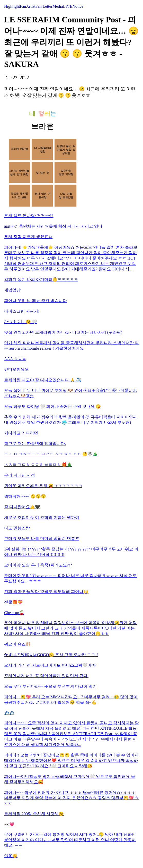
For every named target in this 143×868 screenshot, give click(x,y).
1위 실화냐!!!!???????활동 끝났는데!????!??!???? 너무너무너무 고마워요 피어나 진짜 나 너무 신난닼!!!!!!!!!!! (71, 552)
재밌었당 (12, 290)
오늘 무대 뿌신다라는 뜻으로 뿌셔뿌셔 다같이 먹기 (50, 686)
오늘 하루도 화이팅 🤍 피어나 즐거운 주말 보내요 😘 (52, 406)
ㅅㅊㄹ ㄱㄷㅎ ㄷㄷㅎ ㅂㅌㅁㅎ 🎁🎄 (38, 465)
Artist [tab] (31, 6)
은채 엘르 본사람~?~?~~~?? (29, 216)
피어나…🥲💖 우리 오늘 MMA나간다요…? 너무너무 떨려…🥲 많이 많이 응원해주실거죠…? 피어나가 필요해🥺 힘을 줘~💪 (71, 700)
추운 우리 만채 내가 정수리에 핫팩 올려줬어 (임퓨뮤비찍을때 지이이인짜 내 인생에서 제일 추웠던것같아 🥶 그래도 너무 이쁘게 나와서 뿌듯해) (71, 420)
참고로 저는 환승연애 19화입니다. (35, 444)
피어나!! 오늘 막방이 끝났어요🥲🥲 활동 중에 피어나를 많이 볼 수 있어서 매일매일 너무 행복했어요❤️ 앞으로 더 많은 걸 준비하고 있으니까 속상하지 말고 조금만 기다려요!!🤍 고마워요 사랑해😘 (71, 760)
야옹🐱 (11, 856)
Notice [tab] (78, 6)
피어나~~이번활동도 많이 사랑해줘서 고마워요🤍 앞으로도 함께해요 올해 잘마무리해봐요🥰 (70, 779)
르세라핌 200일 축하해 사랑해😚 (34, 814)
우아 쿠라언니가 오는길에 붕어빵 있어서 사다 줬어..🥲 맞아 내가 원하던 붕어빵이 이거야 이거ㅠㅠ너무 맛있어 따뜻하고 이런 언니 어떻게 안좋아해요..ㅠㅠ (70, 840)
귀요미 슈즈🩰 (17, 644)
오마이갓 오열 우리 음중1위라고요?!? (38, 565)
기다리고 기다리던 (21, 433)
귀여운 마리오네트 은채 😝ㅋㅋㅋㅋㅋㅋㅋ (43, 486)
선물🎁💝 (13, 602)
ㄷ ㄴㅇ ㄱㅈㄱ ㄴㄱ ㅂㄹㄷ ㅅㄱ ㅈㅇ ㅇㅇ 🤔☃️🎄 (51, 454)
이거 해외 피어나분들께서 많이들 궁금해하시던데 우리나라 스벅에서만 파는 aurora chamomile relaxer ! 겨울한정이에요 (71, 346)
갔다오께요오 (16, 369)
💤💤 (9, 713)
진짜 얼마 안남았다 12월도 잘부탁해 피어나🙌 (46, 592)
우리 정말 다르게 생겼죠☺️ (28, 237)
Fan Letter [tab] (44, 6)
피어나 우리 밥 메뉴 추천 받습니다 (35, 301)
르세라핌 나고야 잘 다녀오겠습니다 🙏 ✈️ (43, 380)
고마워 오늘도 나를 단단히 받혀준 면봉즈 (42, 539)
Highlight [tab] (12, 6)
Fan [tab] (23, 6)
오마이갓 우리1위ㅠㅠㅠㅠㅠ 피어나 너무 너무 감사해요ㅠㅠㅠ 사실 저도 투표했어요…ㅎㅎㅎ (70, 578)
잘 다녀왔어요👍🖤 (22, 507)
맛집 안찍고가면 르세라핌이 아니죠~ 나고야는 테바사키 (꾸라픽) (63, 332)
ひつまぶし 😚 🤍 (21, 322)
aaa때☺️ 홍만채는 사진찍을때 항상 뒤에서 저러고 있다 (53, 226)
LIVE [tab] (68, 6)
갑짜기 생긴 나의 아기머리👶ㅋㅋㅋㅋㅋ (41, 280)
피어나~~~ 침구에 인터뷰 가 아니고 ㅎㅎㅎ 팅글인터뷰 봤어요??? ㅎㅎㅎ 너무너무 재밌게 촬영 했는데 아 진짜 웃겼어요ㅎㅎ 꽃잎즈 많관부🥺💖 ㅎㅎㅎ (71, 798)
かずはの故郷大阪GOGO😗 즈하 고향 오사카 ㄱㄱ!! (51, 655)
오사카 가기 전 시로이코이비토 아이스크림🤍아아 (50, 665)
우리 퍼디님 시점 (20, 475)
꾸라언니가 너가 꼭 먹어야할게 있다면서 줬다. (46, 676)
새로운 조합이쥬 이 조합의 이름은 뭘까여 (42, 517)
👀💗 (9, 824)
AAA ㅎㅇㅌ (15, 359)
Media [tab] (58, 6)
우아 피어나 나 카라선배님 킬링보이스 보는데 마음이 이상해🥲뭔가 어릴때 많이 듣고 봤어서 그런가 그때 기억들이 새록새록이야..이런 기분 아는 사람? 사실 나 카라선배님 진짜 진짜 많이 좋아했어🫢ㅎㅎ (70, 628)
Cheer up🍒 (14, 613)
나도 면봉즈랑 (17, 528)
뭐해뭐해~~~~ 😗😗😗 (25, 496)
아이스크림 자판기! (22, 311)
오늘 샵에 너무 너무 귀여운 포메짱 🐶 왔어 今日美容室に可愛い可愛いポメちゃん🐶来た (70, 393)
